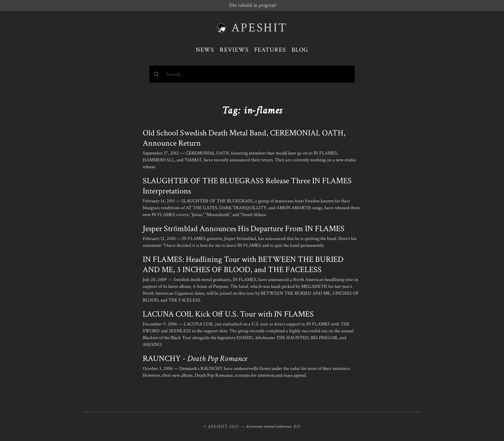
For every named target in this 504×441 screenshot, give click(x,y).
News (205, 50)
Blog (300, 50)
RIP (297, 427)
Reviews (234, 50)
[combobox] (252, 74)
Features (270, 50)
